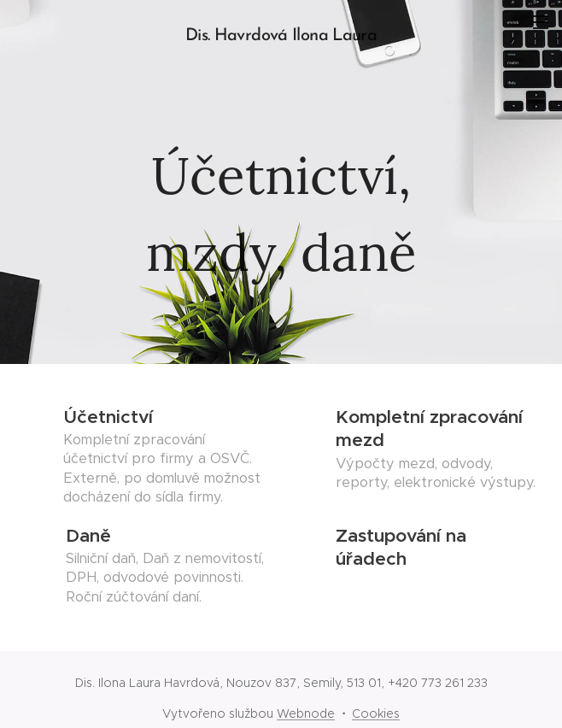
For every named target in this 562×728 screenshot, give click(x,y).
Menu (541, 22)
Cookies (376, 713)
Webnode (306, 713)
